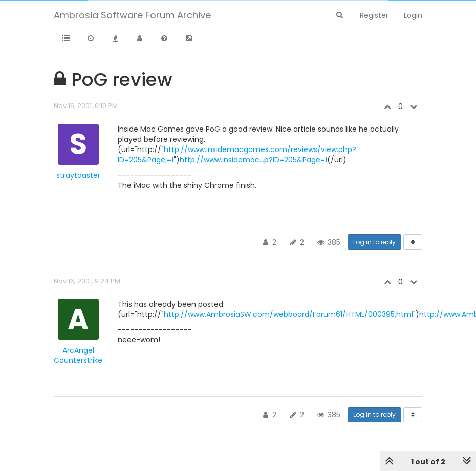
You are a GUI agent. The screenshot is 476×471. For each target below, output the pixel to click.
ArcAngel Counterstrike (78, 355)
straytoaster (78, 175)
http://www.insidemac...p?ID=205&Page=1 (253, 160)
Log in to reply (374, 242)
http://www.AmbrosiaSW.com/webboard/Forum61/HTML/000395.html (288, 314)
